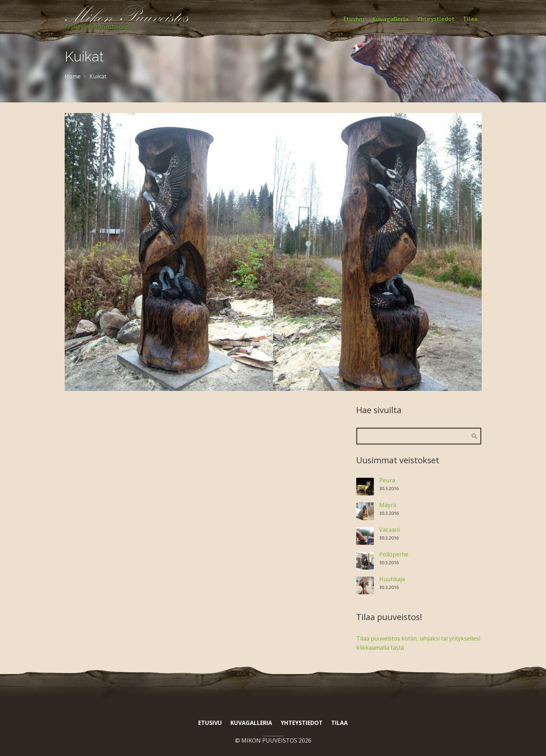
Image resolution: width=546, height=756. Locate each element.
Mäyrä (388, 505)
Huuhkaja (392, 579)
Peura (387, 480)
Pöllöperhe (394, 554)
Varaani (389, 530)
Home (73, 76)
